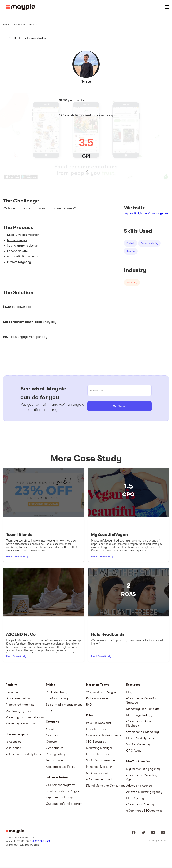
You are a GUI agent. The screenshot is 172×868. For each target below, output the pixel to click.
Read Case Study (16, 557)
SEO (49, 711)
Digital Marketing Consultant (105, 786)
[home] (20, 7)
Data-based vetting (19, 698)
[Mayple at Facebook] (134, 832)
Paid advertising (57, 692)
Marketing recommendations (25, 717)
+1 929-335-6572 (41, 841)
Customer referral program (64, 804)
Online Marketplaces (140, 738)
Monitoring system (18, 711)
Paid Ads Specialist (99, 723)
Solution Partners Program (64, 791)
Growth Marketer (98, 754)
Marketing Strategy (139, 715)
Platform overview (98, 698)
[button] (167, 7)
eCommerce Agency (140, 804)
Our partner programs (61, 785)
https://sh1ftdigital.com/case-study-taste (146, 213)
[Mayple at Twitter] (143, 832)
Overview (12, 692)
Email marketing (57, 698)
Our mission (54, 735)
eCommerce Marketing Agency (142, 777)
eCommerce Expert (99, 779)
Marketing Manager (99, 748)
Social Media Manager (101, 760)
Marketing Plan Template (143, 709)
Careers (51, 742)
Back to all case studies (30, 38)
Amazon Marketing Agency (144, 792)
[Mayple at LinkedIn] (163, 832)
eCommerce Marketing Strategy (142, 700)
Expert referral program (62, 797)
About (50, 729)
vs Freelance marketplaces (23, 754)
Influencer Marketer (99, 767)
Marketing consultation (21, 723)
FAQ (89, 705)
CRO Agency (135, 798)
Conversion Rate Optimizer (104, 735)
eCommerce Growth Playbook (140, 723)
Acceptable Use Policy (61, 767)
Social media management (64, 705)
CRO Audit (134, 751)
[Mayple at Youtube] (153, 832)
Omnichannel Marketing (143, 732)
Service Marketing (138, 744)
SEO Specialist (96, 742)
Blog (129, 692)
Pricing (51, 685)
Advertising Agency (139, 786)
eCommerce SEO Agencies (144, 811)
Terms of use (54, 760)
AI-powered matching (20, 705)
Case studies (55, 748)
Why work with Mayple (101, 692)
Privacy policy (55, 754)
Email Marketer (96, 729)
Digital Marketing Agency (143, 769)
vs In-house (13, 748)
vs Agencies (13, 742)
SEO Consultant (97, 773)
